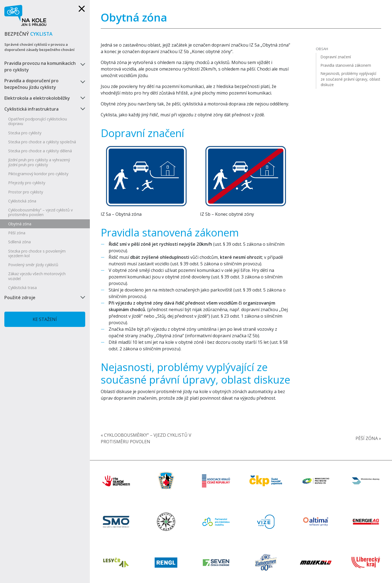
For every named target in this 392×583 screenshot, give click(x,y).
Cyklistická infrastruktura (31, 109)
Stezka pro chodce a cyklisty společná (42, 142)
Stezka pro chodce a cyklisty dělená (40, 151)
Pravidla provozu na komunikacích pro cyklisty (40, 66)
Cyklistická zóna (22, 201)
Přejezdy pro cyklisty (27, 183)
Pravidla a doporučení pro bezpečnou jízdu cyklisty (31, 84)
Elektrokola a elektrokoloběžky (37, 98)
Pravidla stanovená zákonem (170, 232)
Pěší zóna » (368, 438)
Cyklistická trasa (22, 288)
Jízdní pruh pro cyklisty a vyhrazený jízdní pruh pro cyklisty (39, 162)
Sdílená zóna (19, 242)
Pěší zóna (17, 233)
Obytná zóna (20, 224)
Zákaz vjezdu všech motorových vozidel (37, 276)
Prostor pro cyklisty (26, 192)
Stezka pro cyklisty (25, 133)
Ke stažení (45, 319)
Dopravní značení (143, 133)
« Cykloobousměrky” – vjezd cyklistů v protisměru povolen (146, 438)
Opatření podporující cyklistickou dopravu (38, 121)
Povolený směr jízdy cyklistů (33, 265)
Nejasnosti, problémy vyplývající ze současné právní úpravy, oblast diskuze (195, 373)
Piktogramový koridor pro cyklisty (38, 174)
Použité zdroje (20, 297)
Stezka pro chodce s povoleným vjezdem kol (37, 253)
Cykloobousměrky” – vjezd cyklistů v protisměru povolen (40, 212)
